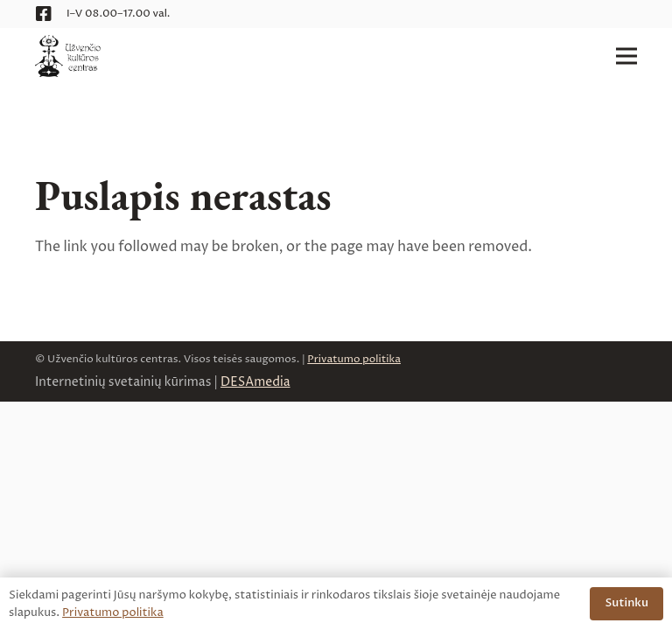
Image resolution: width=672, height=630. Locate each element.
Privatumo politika (354, 359)
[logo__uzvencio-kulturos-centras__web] (68, 56)
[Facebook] (44, 14)
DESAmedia (255, 382)
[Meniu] (626, 56)
